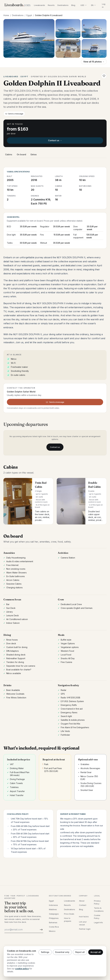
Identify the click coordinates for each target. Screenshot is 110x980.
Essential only (62, 952)
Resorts (51, 5)
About (82, 901)
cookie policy (22, 969)
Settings (45, 952)
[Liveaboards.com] (17, 5)
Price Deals (69, 914)
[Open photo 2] (68, 28)
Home (6, 15)
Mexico (52, 931)
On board (21, 154)
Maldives (53, 909)
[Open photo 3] (94, 28)
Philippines (54, 918)
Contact (83, 905)
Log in (104, 6)
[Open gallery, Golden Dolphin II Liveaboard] (29, 38)
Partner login (85, 929)
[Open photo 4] (68, 48)
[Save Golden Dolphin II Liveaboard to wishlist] (104, 76)
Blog (73, 5)
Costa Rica (54, 927)
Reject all (80, 952)
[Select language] (93, 5)
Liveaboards (39, 5)
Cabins (9, 154)
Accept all (96, 952)
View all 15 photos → (94, 62)
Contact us (55, 447)
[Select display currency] (84, 5)
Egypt (29, 15)
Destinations (63, 5)
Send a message (14, 114)
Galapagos (54, 914)
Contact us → (55, 140)
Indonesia (53, 905)
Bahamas (53, 922)
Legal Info (98, 922)
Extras (34, 154)
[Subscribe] (41, 930)
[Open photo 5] (94, 48)
